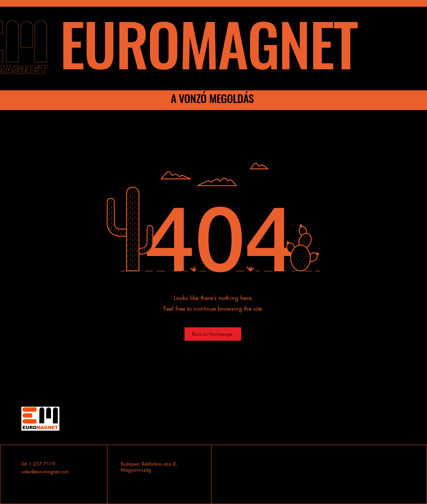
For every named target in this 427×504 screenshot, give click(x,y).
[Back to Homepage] (213, 334)
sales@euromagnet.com (45, 471)
